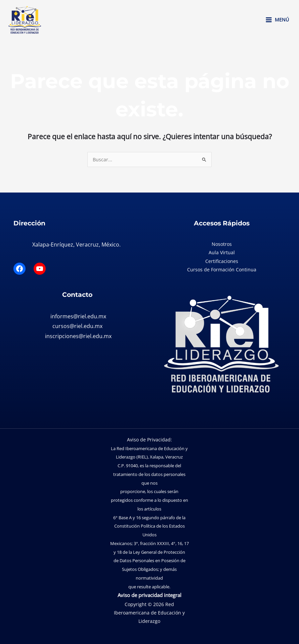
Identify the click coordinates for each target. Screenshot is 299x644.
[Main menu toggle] (277, 20)
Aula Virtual (222, 252)
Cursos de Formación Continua (222, 270)
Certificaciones (222, 261)
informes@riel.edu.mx (78, 316)
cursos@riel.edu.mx (77, 326)
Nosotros (222, 244)
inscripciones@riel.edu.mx (78, 336)
